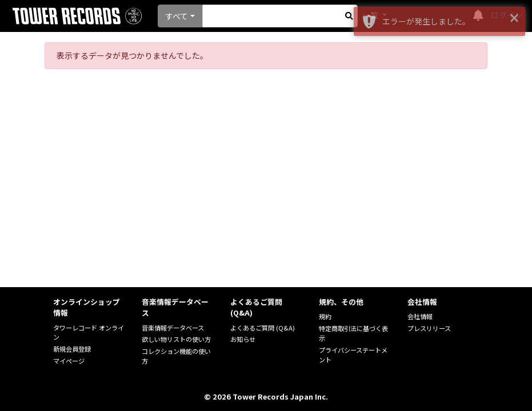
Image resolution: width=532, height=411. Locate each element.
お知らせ (243, 339)
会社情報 (420, 316)
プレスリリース (429, 328)
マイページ (69, 361)
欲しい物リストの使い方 (176, 339)
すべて (177, 16)
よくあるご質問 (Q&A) (263, 328)
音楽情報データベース (173, 328)
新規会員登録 (72, 349)
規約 (325, 316)
